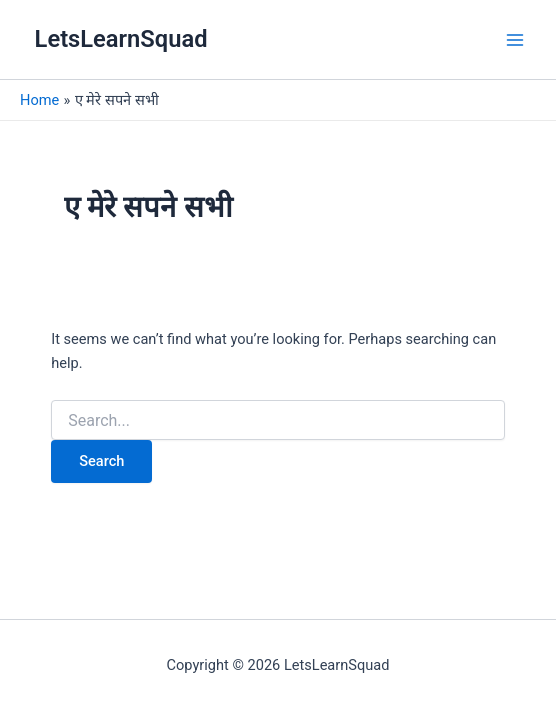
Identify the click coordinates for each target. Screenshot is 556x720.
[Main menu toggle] (515, 40)
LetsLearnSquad (121, 39)
